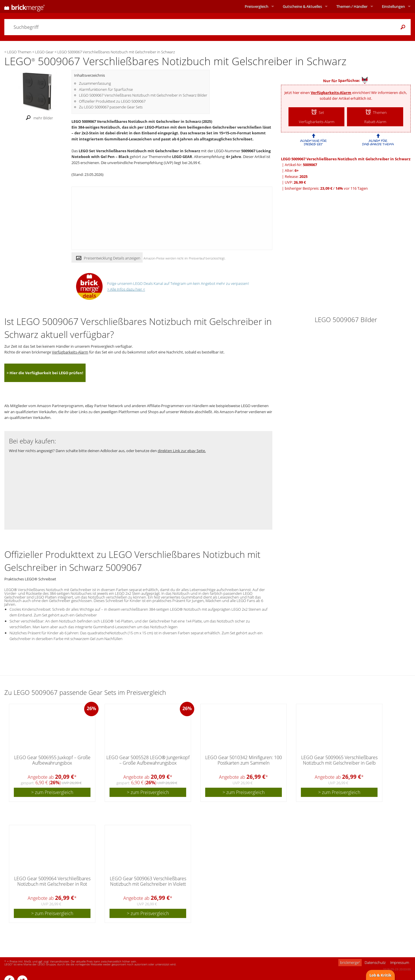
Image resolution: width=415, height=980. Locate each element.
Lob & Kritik (380, 975)
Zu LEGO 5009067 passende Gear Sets (111, 107)
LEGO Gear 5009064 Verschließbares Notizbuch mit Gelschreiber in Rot (52, 881)
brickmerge (350, 962)
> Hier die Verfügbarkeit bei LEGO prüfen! (45, 373)
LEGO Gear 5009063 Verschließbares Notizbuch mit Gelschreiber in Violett (148, 881)
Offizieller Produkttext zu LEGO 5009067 (112, 101)
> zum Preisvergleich (52, 792)
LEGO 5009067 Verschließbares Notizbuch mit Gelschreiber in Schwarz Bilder (143, 95)
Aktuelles (302, 6)
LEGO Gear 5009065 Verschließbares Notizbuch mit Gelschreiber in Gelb (339, 760)
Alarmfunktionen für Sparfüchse (106, 89)
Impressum (400, 962)
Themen (352, 6)
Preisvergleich (256, 6)
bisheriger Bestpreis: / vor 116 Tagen (326, 188)
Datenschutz (375, 962)
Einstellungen (393, 6)
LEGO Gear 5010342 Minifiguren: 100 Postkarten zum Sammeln (244, 760)
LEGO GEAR (182, 157)
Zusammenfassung (95, 83)
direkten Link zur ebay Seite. (182, 451)
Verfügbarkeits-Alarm (331, 93)
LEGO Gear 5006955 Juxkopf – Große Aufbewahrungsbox (52, 760)
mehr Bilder (38, 118)
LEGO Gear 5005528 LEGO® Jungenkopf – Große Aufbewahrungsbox (148, 760)
